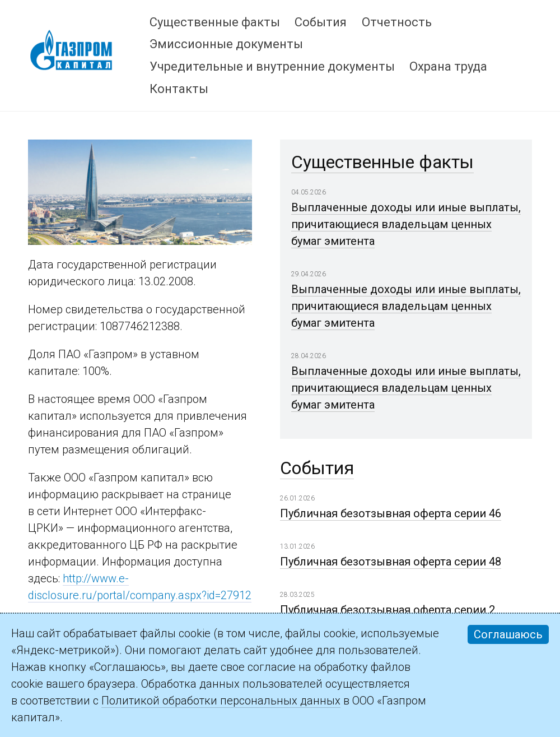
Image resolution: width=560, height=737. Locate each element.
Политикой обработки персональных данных (221, 701)
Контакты (179, 89)
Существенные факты (215, 22)
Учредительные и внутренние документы (272, 66)
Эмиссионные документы (226, 44)
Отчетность (397, 22)
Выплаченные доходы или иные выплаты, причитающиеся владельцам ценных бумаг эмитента (406, 224)
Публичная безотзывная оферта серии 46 (391, 513)
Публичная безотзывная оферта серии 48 (391, 562)
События (321, 22)
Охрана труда (448, 66)
